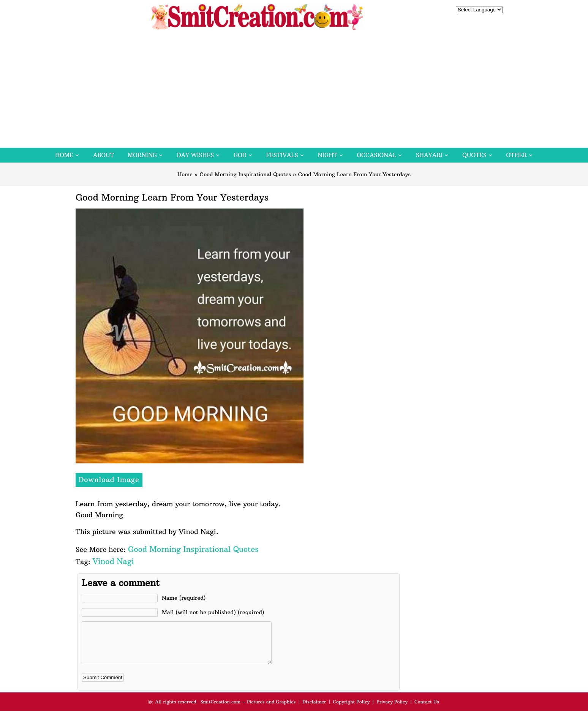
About (104, 155)
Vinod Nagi (113, 561)
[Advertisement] (294, 91)
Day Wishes (195, 155)
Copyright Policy (351, 710)
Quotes (474, 155)
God (240, 155)
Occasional (377, 155)
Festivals (282, 155)
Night (328, 155)
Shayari (429, 155)
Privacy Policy (392, 710)
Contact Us (427, 710)
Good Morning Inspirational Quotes (246, 174)
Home (64, 155)
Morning (142, 155)
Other (517, 155)
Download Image (109, 480)
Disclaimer (314, 710)
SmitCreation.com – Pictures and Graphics (248, 710)
